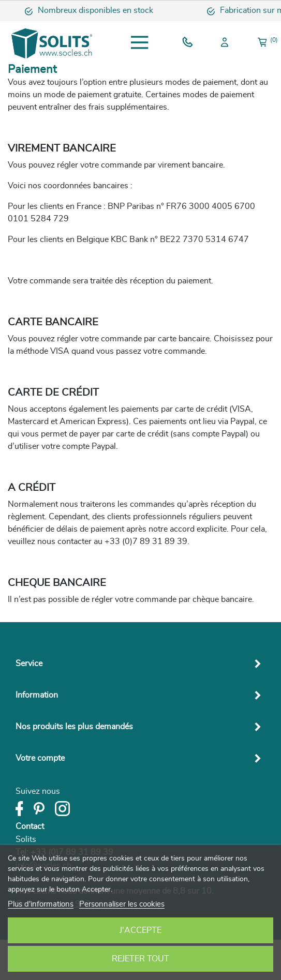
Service (29, 664)
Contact (30, 826)
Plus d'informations (41, 904)
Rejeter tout (140, 959)
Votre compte (40, 758)
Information (37, 695)
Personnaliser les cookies (122, 904)
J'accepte (140, 930)
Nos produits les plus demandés (74, 727)
